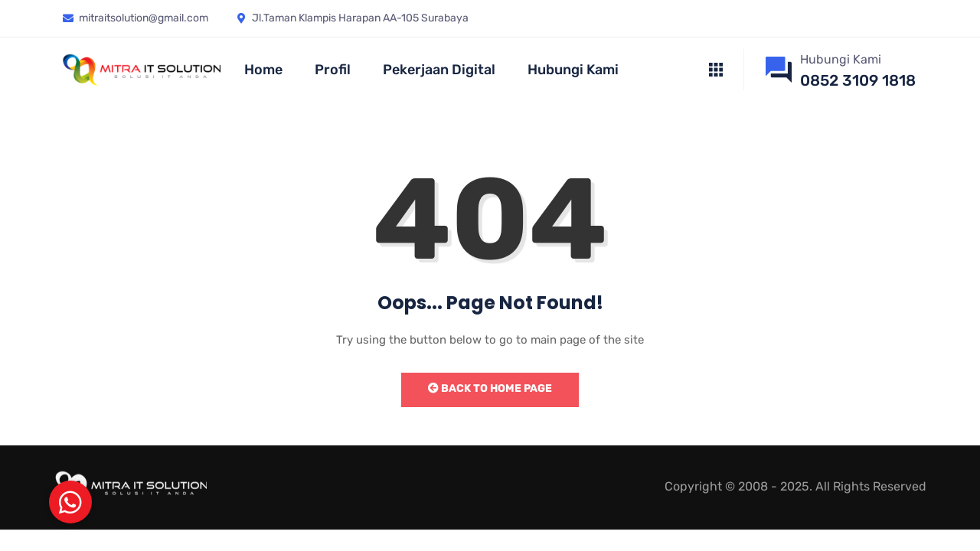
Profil (333, 70)
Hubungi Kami (573, 70)
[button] (70, 502)
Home (263, 70)
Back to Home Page (490, 388)
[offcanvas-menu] (716, 70)
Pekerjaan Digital (439, 70)
